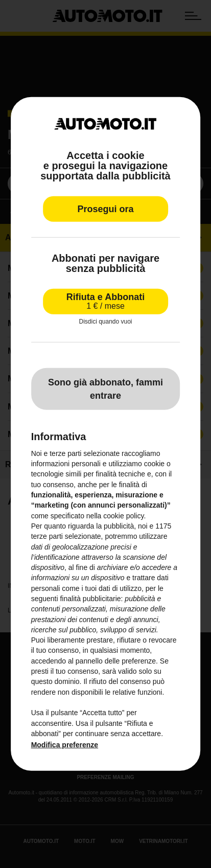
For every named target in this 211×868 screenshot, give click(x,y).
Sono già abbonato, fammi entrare (105, 389)
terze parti (47, 536)
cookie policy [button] (123, 515)
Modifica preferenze (65, 745)
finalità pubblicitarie (90, 599)
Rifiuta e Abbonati (105, 301)
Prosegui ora (105, 209)
